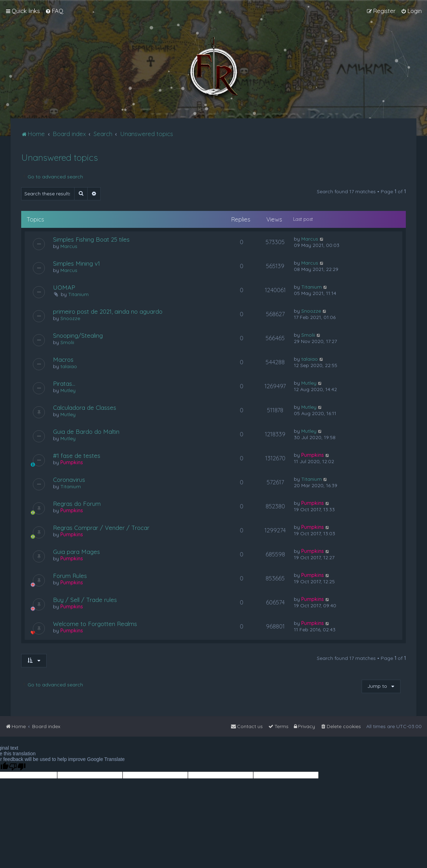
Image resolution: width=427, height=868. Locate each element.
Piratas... (64, 383)
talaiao (69, 366)
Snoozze (70, 318)
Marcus (69, 246)
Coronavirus (69, 480)
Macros (63, 359)
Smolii (67, 342)
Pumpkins (72, 462)
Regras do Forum (77, 504)
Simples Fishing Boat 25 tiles (91, 239)
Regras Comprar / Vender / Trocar (101, 528)
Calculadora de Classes (85, 408)
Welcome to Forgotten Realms (95, 624)
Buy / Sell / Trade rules (85, 600)
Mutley (68, 390)
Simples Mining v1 (76, 263)
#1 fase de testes (77, 456)
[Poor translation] (17, 767)
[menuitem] (54, 11)
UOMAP (64, 287)
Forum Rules (70, 576)
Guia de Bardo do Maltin (86, 432)
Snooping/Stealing (78, 335)
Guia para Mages (76, 552)
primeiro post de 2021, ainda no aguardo (108, 311)
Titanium (78, 294)
